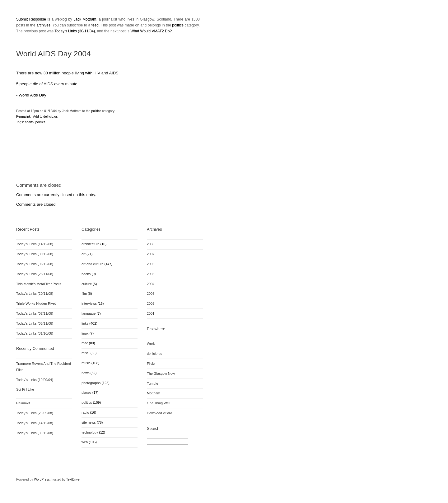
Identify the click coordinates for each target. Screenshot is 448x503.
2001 (151, 313)
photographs (91, 383)
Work (151, 344)
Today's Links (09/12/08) (35, 433)
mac (85, 343)
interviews (89, 303)
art (84, 254)
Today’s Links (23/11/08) (35, 274)
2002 (151, 303)
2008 (151, 244)
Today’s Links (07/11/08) (35, 313)
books (86, 274)
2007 (151, 254)
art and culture (92, 264)
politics (178, 25)
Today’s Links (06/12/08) (35, 264)
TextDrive (73, 479)
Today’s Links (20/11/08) (35, 294)
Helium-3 (23, 403)
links (85, 323)
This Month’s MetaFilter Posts (39, 284)
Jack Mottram (85, 19)
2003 (151, 294)
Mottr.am (154, 393)
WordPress (42, 479)
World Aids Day (33, 95)
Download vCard (159, 413)
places (86, 393)
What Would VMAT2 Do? (151, 31)
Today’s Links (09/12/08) (35, 254)
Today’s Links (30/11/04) (75, 31)
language (89, 313)
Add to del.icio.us (45, 117)
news (86, 373)
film (84, 294)
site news (89, 422)
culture (87, 284)
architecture (90, 244)
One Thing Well (159, 403)
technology (90, 432)
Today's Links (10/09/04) (35, 380)
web (85, 442)
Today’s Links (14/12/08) (35, 244)
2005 (151, 274)
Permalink (23, 117)
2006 (151, 264)
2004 (151, 284)
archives (43, 25)
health (29, 122)
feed (95, 25)
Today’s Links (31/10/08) (35, 333)
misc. (86, 353)
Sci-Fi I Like (25, 389)
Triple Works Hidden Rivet (36, 303)
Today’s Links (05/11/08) (35, 323)
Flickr (151, 364)
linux (85, 333)
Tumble (152, 383)
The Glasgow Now (161, 374)
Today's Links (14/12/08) (35, 423)
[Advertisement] (89, 161)
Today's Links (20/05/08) (35, 413)
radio (85, 412)
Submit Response (31, 19)
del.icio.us (154, 354)
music (86, 363)
